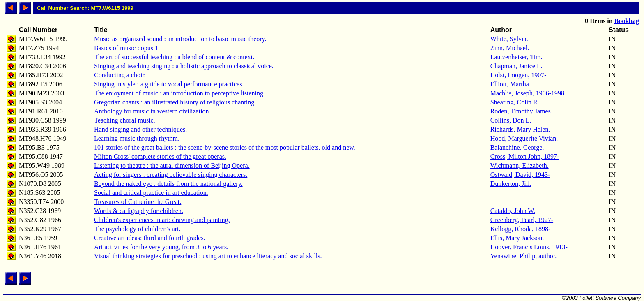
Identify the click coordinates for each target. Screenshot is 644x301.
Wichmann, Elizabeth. (520, 166)
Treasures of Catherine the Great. (138, 202)
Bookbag (627, 21)
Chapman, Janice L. (516, 66)
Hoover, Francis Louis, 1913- (529, 247)
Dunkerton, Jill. (511, 184)
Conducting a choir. (120, 75)
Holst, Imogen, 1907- (519, 75)
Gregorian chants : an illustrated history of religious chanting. (175, 102)
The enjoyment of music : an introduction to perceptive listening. (179, 93)
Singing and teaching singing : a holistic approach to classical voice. (184, 66)
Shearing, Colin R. (515, 102)
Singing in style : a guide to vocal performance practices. (169, 84)
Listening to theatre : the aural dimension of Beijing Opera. (172, 166)
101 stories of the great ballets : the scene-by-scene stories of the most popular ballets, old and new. (225, 147)
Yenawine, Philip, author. (523, 256)
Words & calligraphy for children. (139, 211)
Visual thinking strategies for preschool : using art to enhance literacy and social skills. (208, 256)
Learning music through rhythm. (137, 138)
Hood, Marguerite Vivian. (524, 138)
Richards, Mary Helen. (520, 129)
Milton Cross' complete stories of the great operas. (160, 156)
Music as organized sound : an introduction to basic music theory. (180, 39)
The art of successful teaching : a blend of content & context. (174, 57)
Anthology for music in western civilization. (152, 111)
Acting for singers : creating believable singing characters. (171, 175)
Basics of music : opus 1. (127, 48)
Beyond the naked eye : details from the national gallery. (168, 184)
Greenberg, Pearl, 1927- (522, 220)
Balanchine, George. (517, 147)
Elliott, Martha (510, 84)
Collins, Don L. (511, 120)
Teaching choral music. (125, 120)
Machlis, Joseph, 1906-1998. (528, 93)
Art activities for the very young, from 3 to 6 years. (161, 247)
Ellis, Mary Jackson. (517, 238)
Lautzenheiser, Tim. (516, 57)
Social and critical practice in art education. (151, 193)
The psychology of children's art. (137, 229)
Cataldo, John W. (513, 211)
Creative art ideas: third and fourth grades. (150, 238)
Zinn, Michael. (510, 48)
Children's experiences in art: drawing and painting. (162, 220)
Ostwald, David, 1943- (520, 175)
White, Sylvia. (509, 39)
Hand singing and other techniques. (140, 129)
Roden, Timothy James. (521, 111)
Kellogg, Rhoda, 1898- (521, 229)
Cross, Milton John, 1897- (525, 156)
